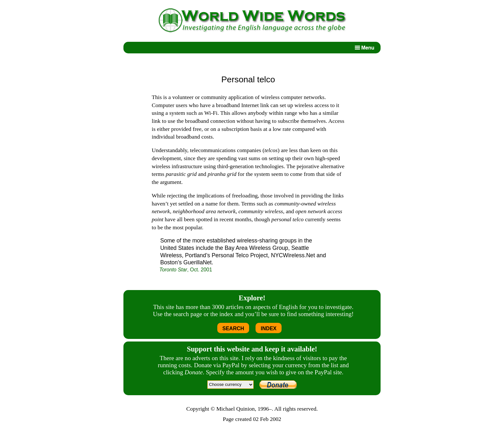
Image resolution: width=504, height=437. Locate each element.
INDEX (269, 328)
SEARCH (233, 328)
